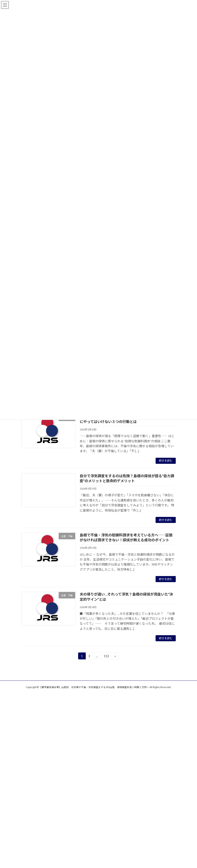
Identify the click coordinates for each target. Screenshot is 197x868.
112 (106, 657)
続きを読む (166, 461)
